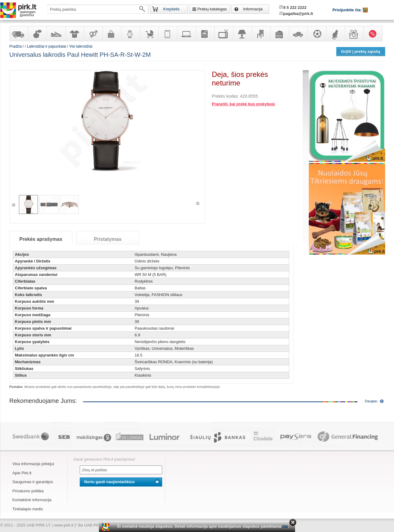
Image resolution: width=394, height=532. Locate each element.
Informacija (253, 9)
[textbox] (98, 9)
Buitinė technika (205, 34)
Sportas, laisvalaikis (317, 34)
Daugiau (371, 401)
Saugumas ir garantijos (33, 482)
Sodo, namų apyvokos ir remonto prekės (279, 34)
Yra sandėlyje (19, 34)
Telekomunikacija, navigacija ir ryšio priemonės (168, 34)
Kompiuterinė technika (186, 34)
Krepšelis (171, 9)
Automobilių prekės (298, 34)
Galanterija (112, 34)
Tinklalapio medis (28, 509)
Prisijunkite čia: (348, 10)
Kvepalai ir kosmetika (37, 34)
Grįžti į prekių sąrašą (361, 51)
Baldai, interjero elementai (261, 34)
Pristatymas (108, 239)
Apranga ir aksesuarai (75, 34)
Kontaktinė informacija (32, 500)
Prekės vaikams (149, 34)
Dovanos (354, 34)
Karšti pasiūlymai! (375, 34)
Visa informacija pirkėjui (33, 464)
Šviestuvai (242, 34)
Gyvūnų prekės (335, 34)
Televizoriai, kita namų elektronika (224, 34)
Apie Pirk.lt (22, 473)
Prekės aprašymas (41, 239)
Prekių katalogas (212, 9)
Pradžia (16, 46)
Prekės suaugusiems (93, 34)
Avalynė (56, 34)
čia (285, 526)
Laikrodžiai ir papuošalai (130, 34)
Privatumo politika (28, 491)
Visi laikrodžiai (81, 46)
